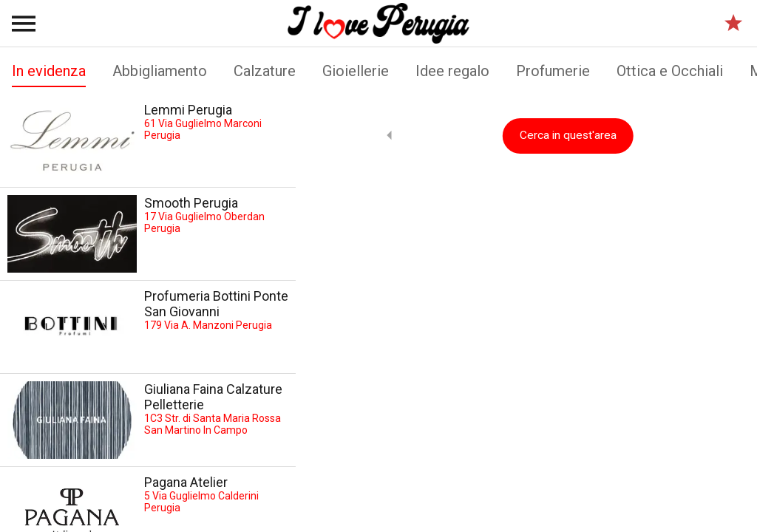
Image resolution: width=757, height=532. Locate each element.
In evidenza (49, 75)
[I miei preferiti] (733, 24)
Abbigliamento (160, 71)
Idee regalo (452, 71)
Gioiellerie (356, 71)
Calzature (265, 71)
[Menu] (24, 24)
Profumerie (553, 71)
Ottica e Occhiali (670, 71)
